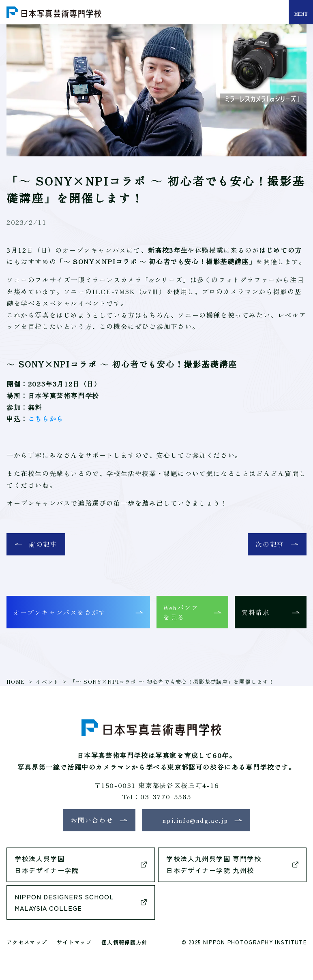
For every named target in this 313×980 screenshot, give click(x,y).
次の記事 (270, 544)
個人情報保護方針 (124, 942)
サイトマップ (74, 942)
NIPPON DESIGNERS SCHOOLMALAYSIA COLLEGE (64, 902)
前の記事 (43, 544)
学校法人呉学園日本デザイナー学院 (47, 864)
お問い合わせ (92, 820)
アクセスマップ (27, 942)
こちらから (46, 418)
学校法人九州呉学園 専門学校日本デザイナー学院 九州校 (214, 864)
